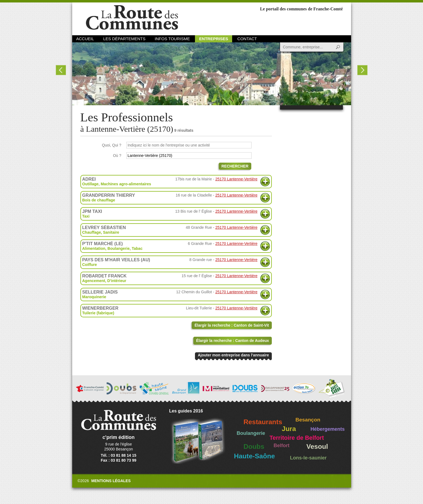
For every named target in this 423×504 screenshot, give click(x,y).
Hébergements (328, 429)
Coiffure (90, 265)
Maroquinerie (94, 297)
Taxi (86, 216)
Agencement (94, 281)
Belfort (282, 446)
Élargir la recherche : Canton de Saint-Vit (232, 325)
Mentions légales (111, 481)
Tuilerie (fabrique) (98, 313)
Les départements (124, 39)
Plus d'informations (265, 182)
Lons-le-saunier (308, 458)
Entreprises (214, 39)
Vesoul (317, 446)
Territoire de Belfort (297, 438)
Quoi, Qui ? (112, 145)
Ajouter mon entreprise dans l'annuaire (233, 355)
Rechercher (235, 166)
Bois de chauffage (99, 200)
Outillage (91, 184)
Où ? (117, 156)
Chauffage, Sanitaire (101, 232)
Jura (289, 429)
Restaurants (263, 422)
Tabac (137, 248)
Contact (247, 39)
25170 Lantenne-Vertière (236, 179)
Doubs (254, 446)
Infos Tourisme (172, 39)
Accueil (85, 39)
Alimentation (94, 248)
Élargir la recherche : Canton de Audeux (232, 341)
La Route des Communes (132, 18)
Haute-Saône (255, 456)
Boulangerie (119, 248)
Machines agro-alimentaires (126, 184)
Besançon (308, 420)
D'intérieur (117, 281)
